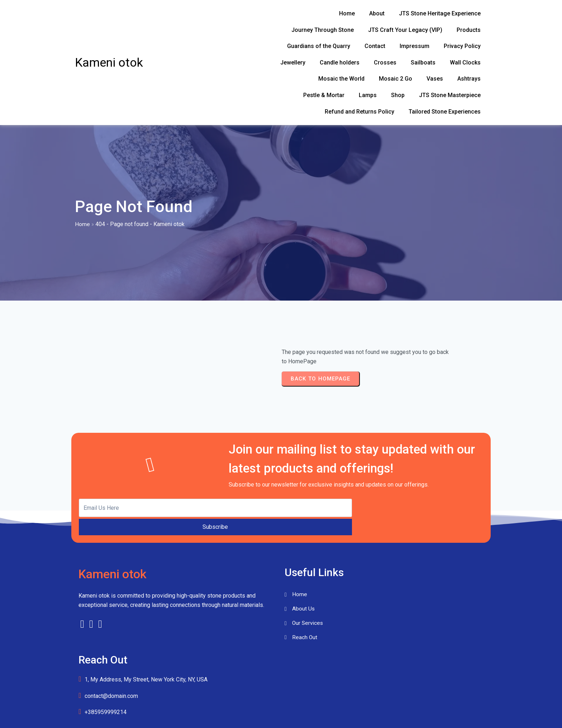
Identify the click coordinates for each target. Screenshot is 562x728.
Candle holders (25, 715)
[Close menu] (1, 674)
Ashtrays (19, 699)
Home (82, 211)
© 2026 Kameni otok (281, 638)
